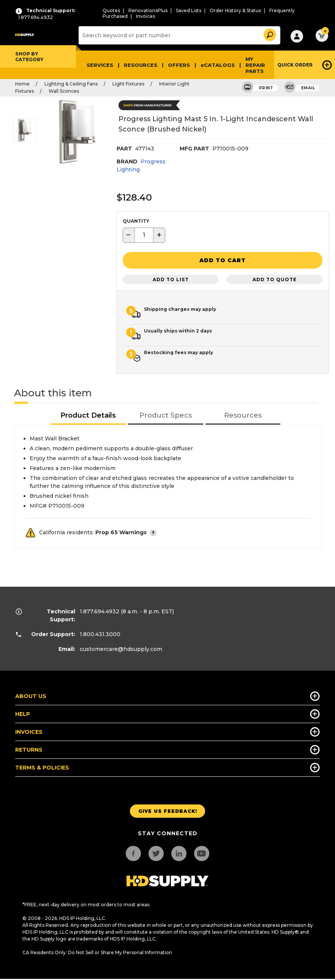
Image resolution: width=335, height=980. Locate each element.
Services (100, 65)
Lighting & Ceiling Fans (71, 84)
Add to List (171, 278)
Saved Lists (189, 10)
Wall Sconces (64, 91)
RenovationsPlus (148, 10)
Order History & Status (235, 10)
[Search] (179, 35)
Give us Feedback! (168, 810)
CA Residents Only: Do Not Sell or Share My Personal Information (97, 951)
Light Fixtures (128, 84)
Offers (179, 65)
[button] (269, 34)
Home (22, 84)
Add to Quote (275, 278)
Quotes (111, 10)
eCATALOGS (218, 65)
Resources (141, 65)
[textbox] (144, 235)
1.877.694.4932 (100, 610)
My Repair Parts (255, 65)
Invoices (145, 16)
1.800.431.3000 (100, 633)
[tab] (88, 414)
